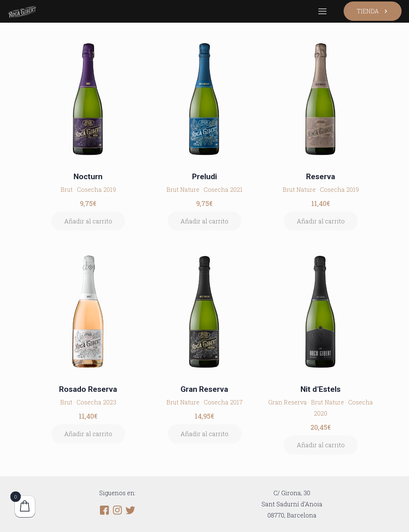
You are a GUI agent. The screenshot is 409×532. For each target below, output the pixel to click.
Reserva (321, 177)
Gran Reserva (204, 389)
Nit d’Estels (321, 389)
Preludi (204, 177)
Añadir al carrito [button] (88, 221)
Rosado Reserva (88, 389)
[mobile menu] (322, 11)
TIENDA (373, 11)
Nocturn (88, 177)
